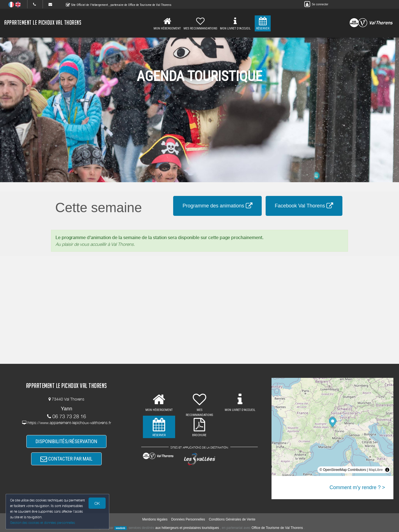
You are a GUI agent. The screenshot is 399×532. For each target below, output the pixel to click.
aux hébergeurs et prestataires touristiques (187, 528)
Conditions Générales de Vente (232, 519)
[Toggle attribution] (387, 470)
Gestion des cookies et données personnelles (43, 523)
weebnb (120, 528)
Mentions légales (155, 519)
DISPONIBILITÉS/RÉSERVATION (66, 441)
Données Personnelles (188, 519)
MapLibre (376, 470)
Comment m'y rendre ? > (357, 487)
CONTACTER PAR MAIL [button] (66, 459)
